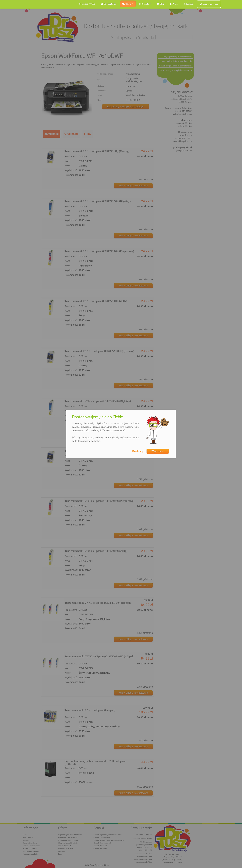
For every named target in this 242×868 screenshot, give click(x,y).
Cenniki (145, 4)
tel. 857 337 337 (87, 4)
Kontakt (188, 4)
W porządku (158, 451)
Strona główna (109, 4)
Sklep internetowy (209, 4)
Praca (174, 4)
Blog (160, 4)
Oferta (128, 4)
